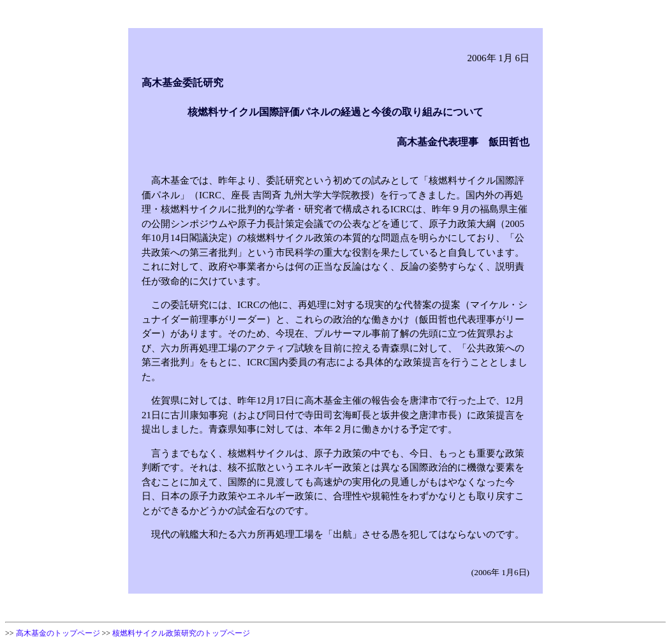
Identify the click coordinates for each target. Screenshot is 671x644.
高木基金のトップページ (58, 633)
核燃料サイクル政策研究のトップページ (181, 633)
